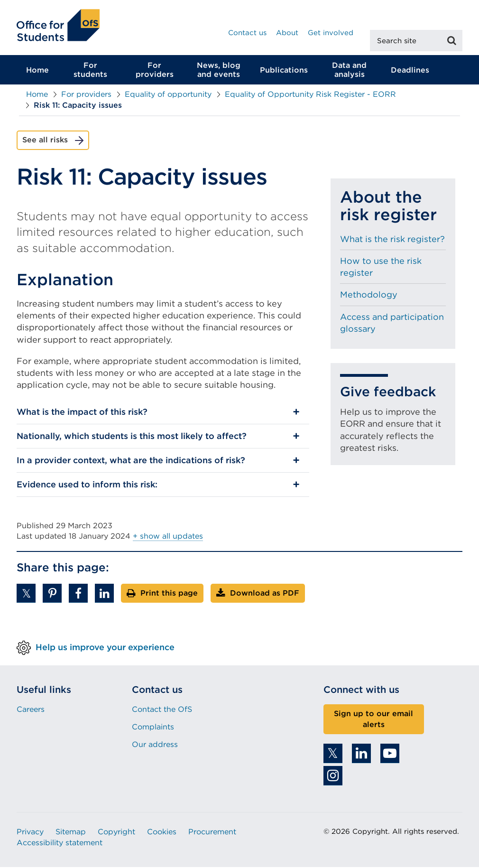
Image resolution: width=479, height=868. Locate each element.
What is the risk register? (392, 239)
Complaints (153, 728)
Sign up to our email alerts (373, 719)
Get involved (331, 33)
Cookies (162, 833)
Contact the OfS (162, 710)
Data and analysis (349, 71)
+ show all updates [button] (168, 537)
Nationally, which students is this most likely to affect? (132, 437)
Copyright (116, 833)
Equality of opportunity (168, 95)
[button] (26, 594)
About (287, 33)
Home (37, 70)
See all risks (45, 141)
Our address (155, 745)
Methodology (369, 295)
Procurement (212, 833)
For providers (155, 71)
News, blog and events (219, 71)
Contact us (247, 33)
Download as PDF (265, 593)
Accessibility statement (60, 843)
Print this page (169, 593)
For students (90, 71)
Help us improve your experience (105, 648)
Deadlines (410, 70)
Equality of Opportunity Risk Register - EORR (310, 95)
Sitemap (71, 833)
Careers (31, 710)
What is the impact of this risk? (82, 413)
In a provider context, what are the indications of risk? (131, 461)
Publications (284, 70)
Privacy (30, 833)
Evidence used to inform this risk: (87, 485)
